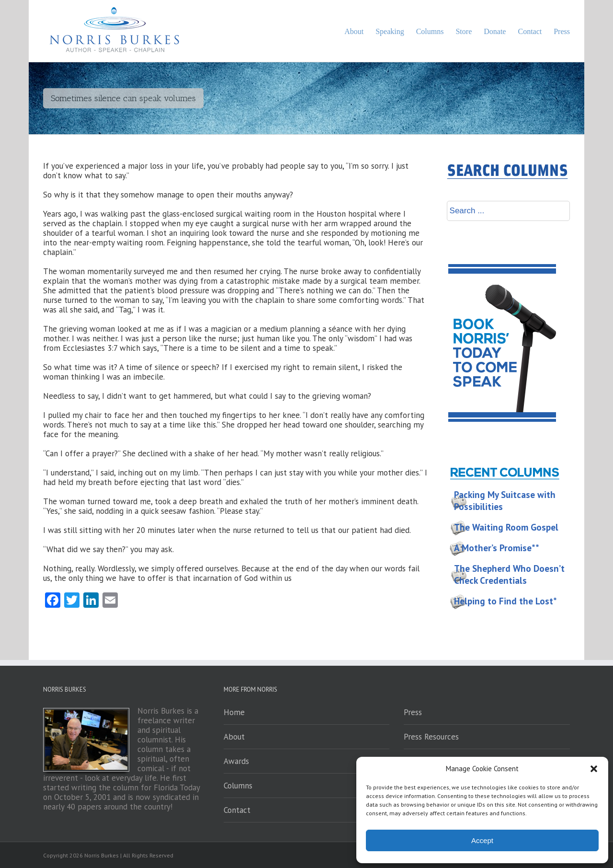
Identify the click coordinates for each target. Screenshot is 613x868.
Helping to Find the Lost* (505, 601)
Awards (236, 761)
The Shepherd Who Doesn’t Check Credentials (509, 574)
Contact (237, 810)
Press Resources (431, 737)
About (234, 737)
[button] (594, 769)
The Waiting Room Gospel (506, 527)
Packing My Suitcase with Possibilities (505, 501)
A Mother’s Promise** (497, 548)
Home (234, 712)
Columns (238, 786)
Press (413, 712)
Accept (482, 840)
